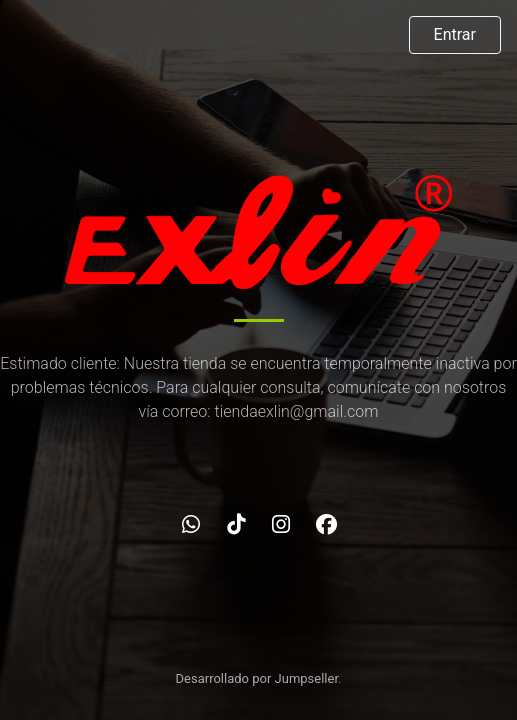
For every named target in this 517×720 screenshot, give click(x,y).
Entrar (455, 34)
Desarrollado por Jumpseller (257, 678)
